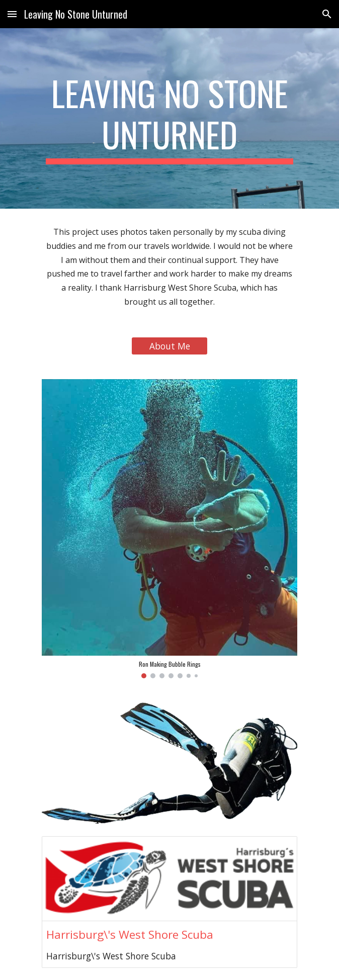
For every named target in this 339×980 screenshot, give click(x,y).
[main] (169, 118)
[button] (12, 14)
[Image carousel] (169, 529)
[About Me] (169, 346)
